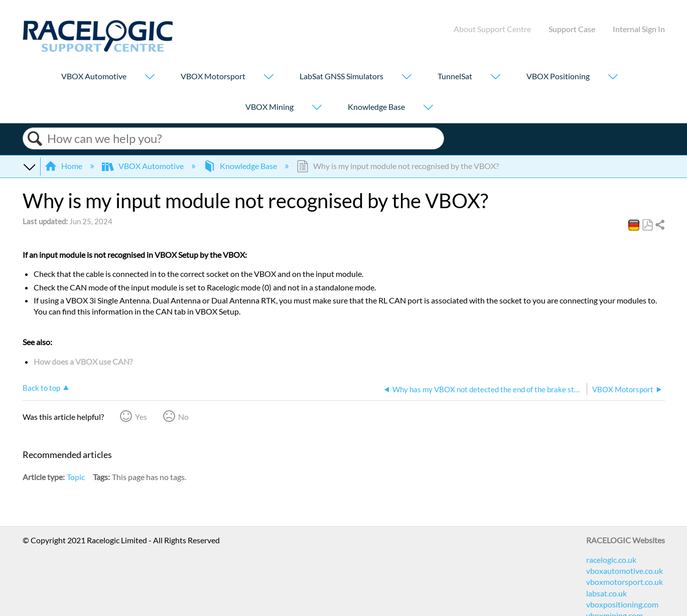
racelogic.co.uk (611, 560)
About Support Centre (492, 29)
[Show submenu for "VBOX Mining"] (317, 108)
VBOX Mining (269, 107)
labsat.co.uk (606, 593)
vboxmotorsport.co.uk (625, 582)
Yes (141, 417)
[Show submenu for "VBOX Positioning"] (613, 78)
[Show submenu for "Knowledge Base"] (428, 108)
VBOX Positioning (558, 76)
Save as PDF (647, 225)
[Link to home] (98, 49)
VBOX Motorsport (213, 76)
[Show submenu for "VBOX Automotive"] (150, 78)
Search (35, 139)
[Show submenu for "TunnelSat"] (495, 78)
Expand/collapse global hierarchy (29, 166)
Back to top (41, 388)
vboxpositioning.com (622, 604)
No (183, 417)
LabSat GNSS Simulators (341, 76)
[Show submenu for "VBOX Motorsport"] (268, 78)
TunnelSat (455, 76)
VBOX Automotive (94, 76)
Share (659, 225)
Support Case (572, 29)
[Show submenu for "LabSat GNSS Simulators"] (406, 78)
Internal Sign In (639, 29)
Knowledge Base (376, 107)
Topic (76, 477)
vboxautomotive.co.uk (625, 571)
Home (64, 166)
